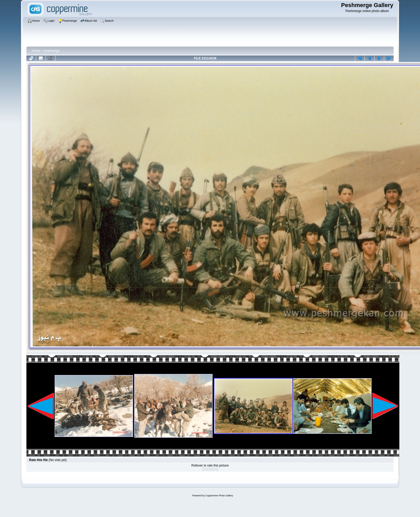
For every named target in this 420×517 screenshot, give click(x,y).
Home (36, 51)
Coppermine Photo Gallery (219, 496)
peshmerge (52, 51)
